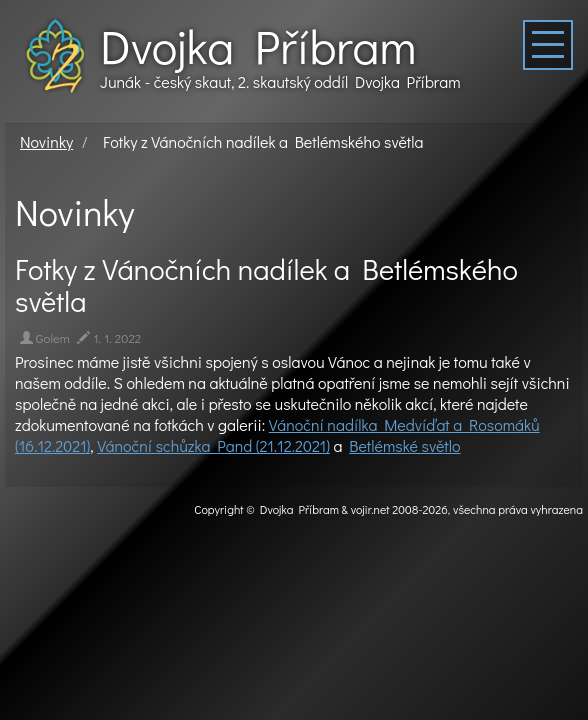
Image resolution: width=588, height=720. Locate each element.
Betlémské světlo (404, 445)
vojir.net (370, 509)
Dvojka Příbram (258, 46)
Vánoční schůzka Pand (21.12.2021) (213, 445)
